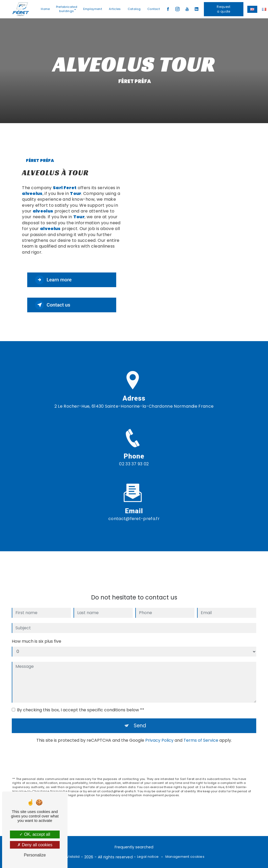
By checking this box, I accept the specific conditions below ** (81, 704)
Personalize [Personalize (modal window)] (35, 855)
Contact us (53, 305)
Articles (115, 9)
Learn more (54, 280)
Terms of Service (201, 734)
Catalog (134, 9)
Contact (154, 9)
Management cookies (185, 857)
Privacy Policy (159, 734)
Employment (93, 9)
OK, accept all (35, 834)
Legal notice (148, 857)
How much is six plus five (37, 635)
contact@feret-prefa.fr (134, 513)
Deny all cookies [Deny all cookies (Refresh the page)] (35, 845)
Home (46, 9)
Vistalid (73, 857)
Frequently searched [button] (134, 847)
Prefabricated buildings (67, 9)
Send (140, 720)
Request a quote (224, 9)
